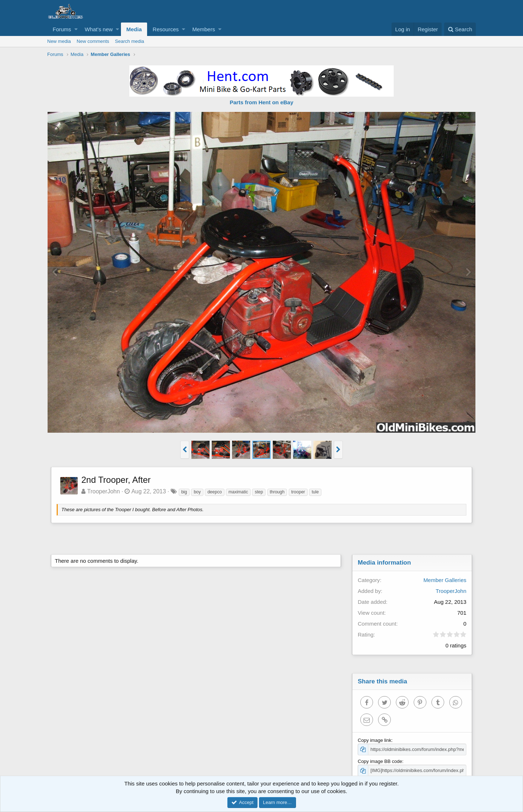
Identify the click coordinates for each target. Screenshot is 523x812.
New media (59, 41)
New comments (93, 41)
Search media (130, 41)
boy (197, 492)
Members (204, 29)
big (184, 492)
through (277, 492)
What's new (99, 29)
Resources (166, 29)
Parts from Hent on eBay (261, 102)
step (259, 492)
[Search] (460, 29)
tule (315, 492)
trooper (298, 492)
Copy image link (375, 740)
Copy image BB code (380, 761)
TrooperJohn (104, 491)
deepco (214, 492)
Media (134, 29)
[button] (76, 29)
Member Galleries (445, 580)
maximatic (238, 492)
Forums (62, 29)
